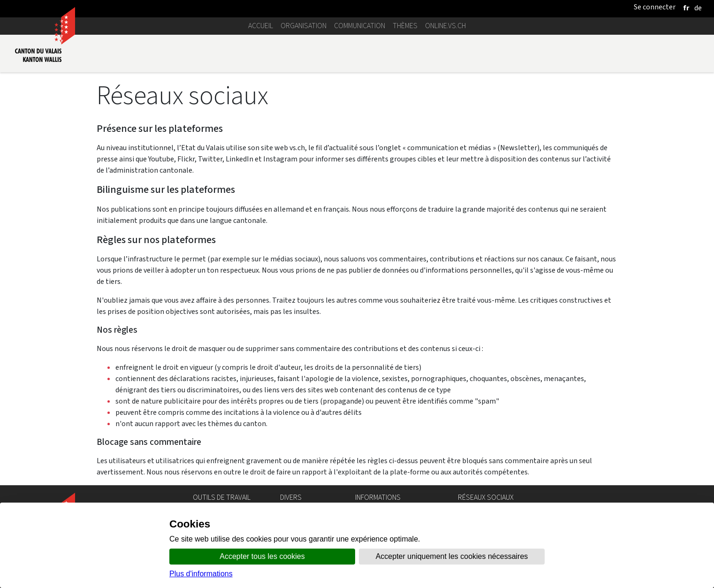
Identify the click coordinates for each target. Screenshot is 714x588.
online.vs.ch (445, 26)
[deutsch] (698, 8)
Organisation (304, 26)
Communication (360, 26)
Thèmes (405, 26)
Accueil (261, 26)
